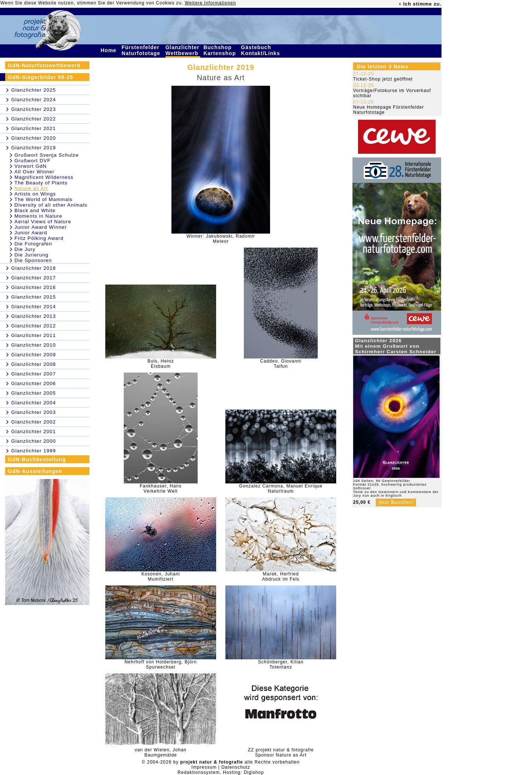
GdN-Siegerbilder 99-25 (40, 77)
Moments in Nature (38, 216)
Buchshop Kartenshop (221, 50)
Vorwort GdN (30, 166)
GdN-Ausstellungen (35, 471)
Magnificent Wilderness (44, 177)
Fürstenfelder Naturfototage (142, 50)
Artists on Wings (35, 194)
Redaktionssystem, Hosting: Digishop (221, 772)
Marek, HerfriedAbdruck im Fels (281, 577)
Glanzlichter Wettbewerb (183, 50)
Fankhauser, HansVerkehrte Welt (161, 489)
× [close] (400, 4)
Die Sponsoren (33, 260)
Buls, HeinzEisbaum (161, 364)
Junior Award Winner (41, 227)
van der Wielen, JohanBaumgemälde (161, 752)
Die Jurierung (31, 255)
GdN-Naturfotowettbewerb (44, 65)
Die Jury (25, 249)
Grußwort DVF (33, 161)
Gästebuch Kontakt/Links (261, 50)
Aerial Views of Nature (43, 222)
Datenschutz (236, 767)
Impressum (204, 767)
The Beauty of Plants (41, 183)
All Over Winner (34, 172)
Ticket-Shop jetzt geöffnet (383, 79)
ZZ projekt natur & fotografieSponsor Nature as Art (281, 752)
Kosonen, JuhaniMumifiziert (161, 577)
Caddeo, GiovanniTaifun (281, 364)
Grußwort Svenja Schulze (47, 155)
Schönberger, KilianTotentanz (281, 664)
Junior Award (31, 233)
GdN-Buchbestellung (37, 459)
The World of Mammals (44, 199)
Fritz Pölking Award (39, 238)
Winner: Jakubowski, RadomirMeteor (221, 239)
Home (109, 50)
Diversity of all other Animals (51, 205)
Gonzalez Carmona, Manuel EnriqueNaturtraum (281, 489)
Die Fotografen (33, 244)
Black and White (35, 210)
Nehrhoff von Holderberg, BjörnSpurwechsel (161, 664)
